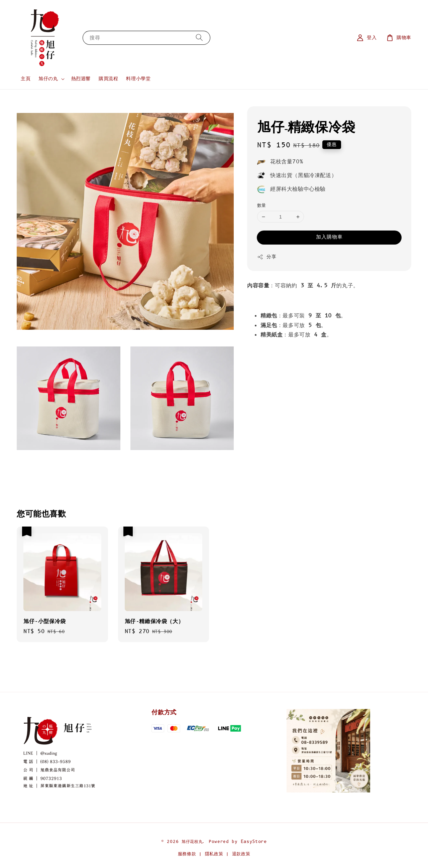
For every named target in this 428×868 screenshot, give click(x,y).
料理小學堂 (138, 79)
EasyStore (254, 842)
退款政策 (241, 854)
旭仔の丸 (48, 79)
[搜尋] (199, 38)
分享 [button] (267, 257)
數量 (262, 205)
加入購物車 (329, 237)
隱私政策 (214, 854)
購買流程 (108, 79)
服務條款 (187, 854)
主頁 (26, 79)
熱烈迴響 (81, 79)
